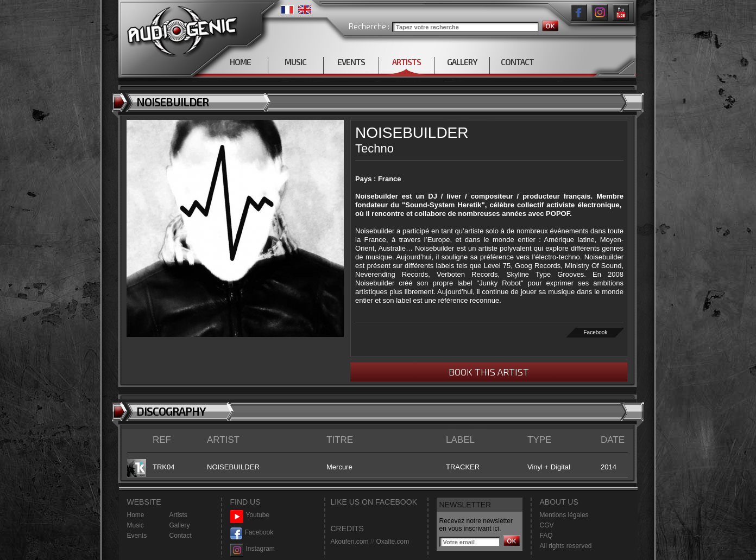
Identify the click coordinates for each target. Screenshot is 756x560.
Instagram (253, 549)
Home (136, 515)
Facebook (596, 332)
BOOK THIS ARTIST (489, 372)
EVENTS (351, 62)
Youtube (250, 515)
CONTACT (517, 62)
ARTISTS (407, 62)
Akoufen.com (350, 542)
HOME (240, 62)
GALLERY (462, 62)
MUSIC (295, 62)
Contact (181, 536)
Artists (178, 515)
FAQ (546, 536)
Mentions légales (564, 515)
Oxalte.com (392, 542)
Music (136, 525)
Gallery (180, 525)
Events (137, 536)
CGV (547, 525)
